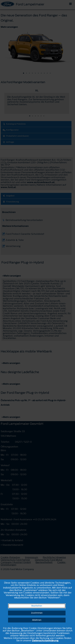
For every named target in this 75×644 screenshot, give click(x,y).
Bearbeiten (37, 606)
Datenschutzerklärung (45, 640)
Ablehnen (37, 620)
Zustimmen (37, 613)
